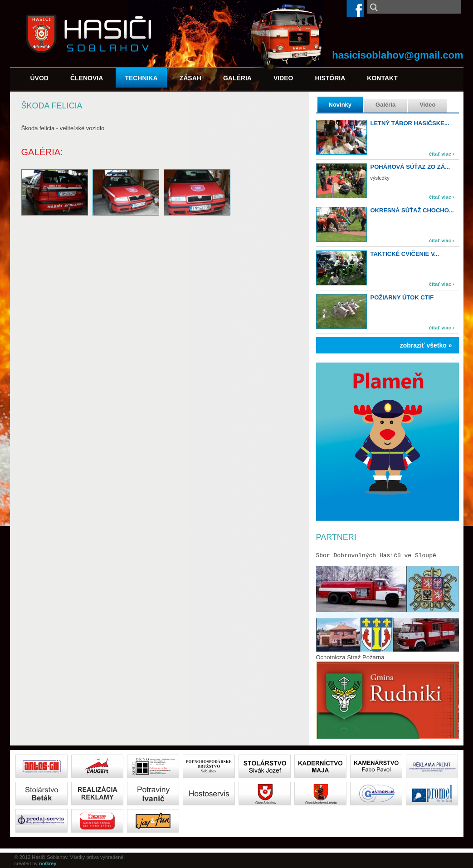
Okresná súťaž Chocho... (412, 210)
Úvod (39, 78)
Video (283, 78)
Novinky (340, 105)
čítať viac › (441, 154)
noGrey (48, 863)
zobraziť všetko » (426, 345)
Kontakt (382, 78)
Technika (141, 78)
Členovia (87, 78)
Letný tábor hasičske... (410, 123)
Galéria (237, 78)
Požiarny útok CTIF (402, 297)
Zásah (190, 78)
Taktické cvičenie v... (405, 254)
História (330, 78)
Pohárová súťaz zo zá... (410, 167)
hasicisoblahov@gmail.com (397, 55)
